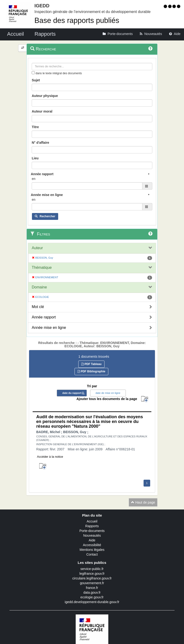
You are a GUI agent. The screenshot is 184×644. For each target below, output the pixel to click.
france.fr (92, 588)
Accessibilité (92, 545)
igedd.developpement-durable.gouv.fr (92, 602)
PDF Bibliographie (91, 371)
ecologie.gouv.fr (92, 597)
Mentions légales (92, 550)
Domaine (39, 287)
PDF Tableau (91, 364)
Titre (35, 127)
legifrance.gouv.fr (92, 574)
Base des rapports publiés (77, 20)
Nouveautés (92, 535)
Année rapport (44, 317)
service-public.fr (92, 569)
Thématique (42, 268)
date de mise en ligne (108, 393)
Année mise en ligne (49, 328)
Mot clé (38, 307)
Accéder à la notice (50, 457)
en (34, 179)
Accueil (92, 521)
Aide (92, 540)
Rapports (92, 526)
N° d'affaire (40, 143)
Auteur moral (42, 111)
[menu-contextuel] (33, 73)
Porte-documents (92, 531)
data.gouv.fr (92, 592)
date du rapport (72, 393)
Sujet (36, 80)
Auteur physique (45, 96)
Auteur (37, 248)
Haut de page (143, 502)
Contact (92, 554)
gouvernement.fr (92, 583)
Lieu (35, 158)
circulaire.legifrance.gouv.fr (92, 578)
